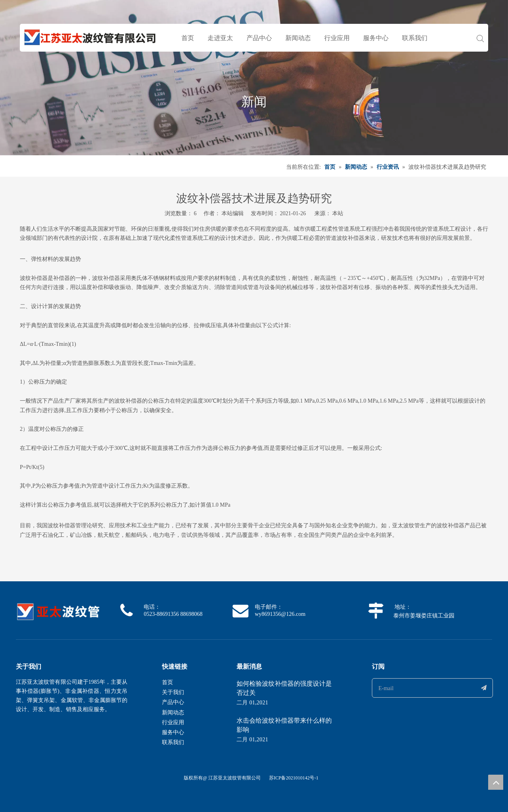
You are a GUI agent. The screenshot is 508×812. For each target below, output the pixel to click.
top (496, 782)
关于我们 (173, 692)
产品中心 (259, 38)
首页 (188, 38)
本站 (338, 213)
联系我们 (415, 38)
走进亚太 (220, 38)
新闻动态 (298, 38)
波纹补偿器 (350, 238)
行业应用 (337, 38)
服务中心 (376, 38)
